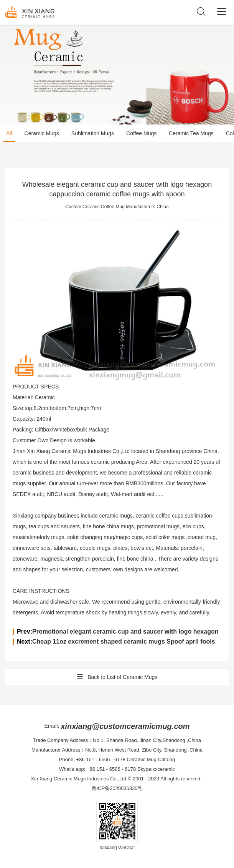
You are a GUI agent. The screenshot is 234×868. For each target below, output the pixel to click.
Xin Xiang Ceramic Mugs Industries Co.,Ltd (79, 779)
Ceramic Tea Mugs (191, 133)
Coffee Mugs (141, 133)
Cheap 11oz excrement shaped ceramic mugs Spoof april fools (124, 641)
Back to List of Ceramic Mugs (117, 677)
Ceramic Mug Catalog (151, 759)
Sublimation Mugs (93, 133)
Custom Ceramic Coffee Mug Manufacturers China (117, 207)
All (9, 133)
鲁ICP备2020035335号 (117, 788)
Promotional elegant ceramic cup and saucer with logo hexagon (125, 631)
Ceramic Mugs (42, 133)
